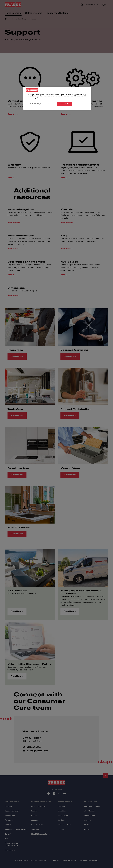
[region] (57, 98)
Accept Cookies (65, 104)
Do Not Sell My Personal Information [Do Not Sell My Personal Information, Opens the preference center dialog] (43, 104)
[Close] (88, 89)
